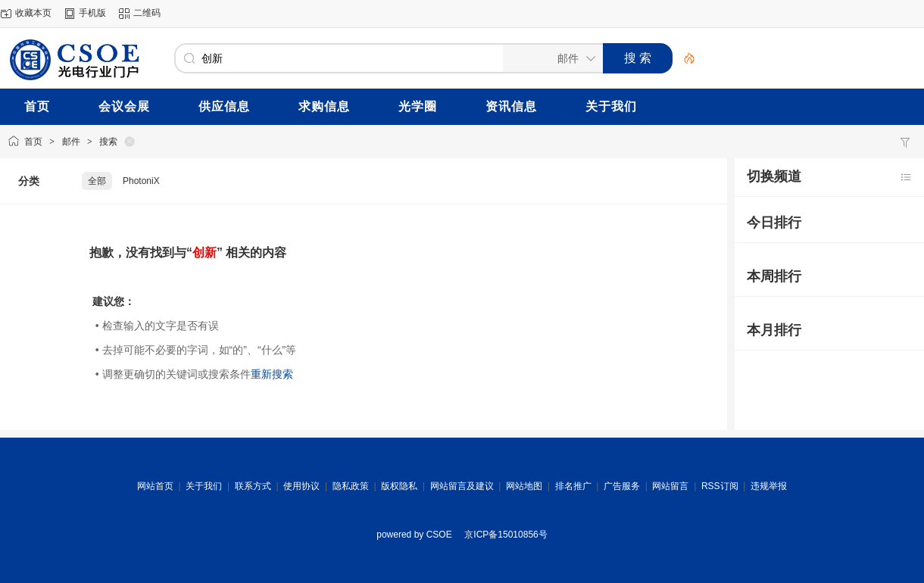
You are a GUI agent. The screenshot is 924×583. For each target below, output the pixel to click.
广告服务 (622, 486)
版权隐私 (399, 486)
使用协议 (301, 486)
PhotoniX (141, 181)
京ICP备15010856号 (506, 535)
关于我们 (204, 486)
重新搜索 (272, 374)
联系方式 (253, 486)
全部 (97, 181)
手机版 (92, 13)
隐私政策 (351, 486)
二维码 (147, 13)
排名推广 (573, 486)
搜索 (108, 142)
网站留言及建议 (462, 486)
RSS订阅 (720, 486)
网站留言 (670, 486)
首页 (33, 142)
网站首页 (155, 486)
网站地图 (524, 486)
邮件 (71, 142)
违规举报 (769, 486)
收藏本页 (33, 13)
